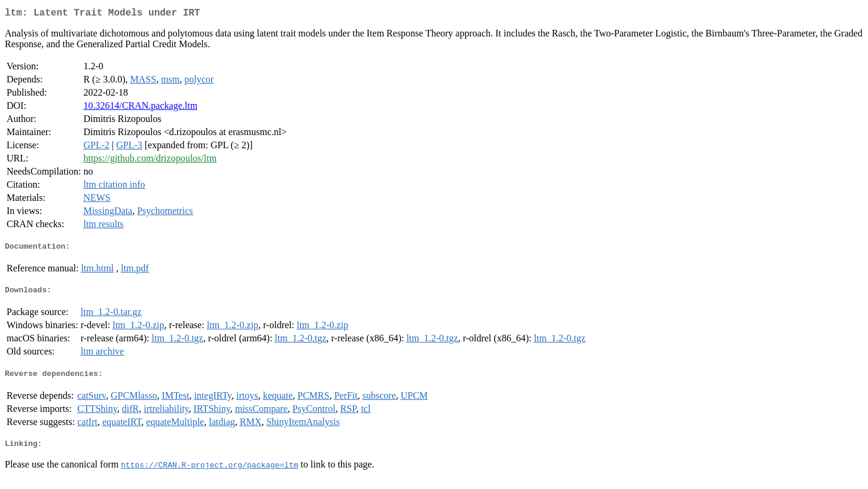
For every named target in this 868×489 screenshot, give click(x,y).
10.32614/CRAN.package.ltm (140, 108)
